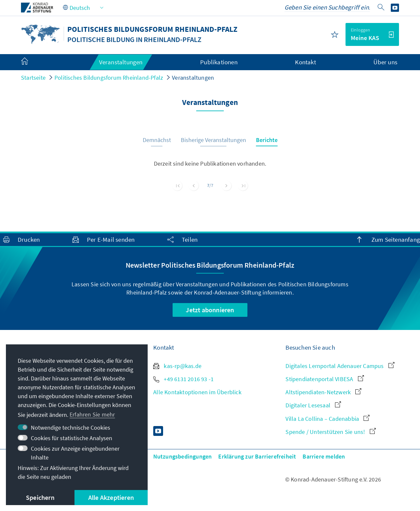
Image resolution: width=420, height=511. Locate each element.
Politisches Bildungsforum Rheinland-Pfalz (109, 78)
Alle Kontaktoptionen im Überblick (197, 392)
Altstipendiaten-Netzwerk (323, 392)
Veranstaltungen (193, 78)
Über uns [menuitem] (385, 62)
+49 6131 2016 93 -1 (183, 379)
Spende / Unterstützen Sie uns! (330, 432)
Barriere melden (324, 456)
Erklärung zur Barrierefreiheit (257, 456)
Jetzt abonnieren (210, 310)
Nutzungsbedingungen (183, 456)
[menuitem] (31, 62)
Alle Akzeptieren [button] (111, 497)
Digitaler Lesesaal (313, 405)
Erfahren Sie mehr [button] (92, 414)
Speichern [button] (40, 497)
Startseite (33, 78)
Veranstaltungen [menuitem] (121, 62)
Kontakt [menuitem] (305, 62)
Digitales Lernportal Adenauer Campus (340, 366)
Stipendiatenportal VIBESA (325, 379)
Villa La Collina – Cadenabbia (327, 419)
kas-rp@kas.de (177, 366)
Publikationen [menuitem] (219, 62)
